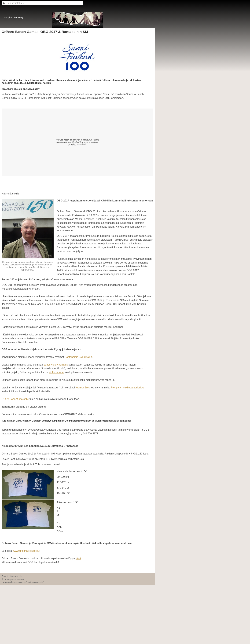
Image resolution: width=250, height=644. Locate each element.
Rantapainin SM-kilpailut (78, 357)
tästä (78, 558)
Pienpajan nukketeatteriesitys (128, 388)
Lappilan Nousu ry (14, 17)
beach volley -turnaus (56, 365)
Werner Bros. (83, 388)
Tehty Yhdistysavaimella (12, 576)
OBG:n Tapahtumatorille (15, 399)
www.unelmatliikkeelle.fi (27, 551)
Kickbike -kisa (56, 372)
